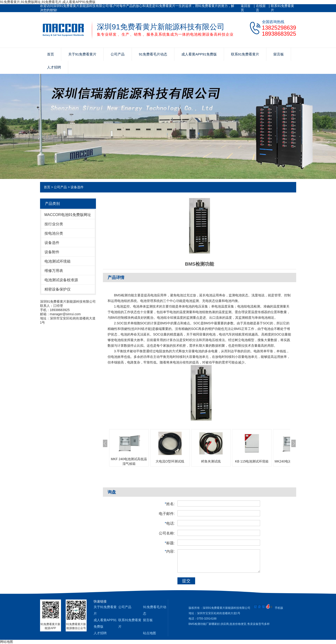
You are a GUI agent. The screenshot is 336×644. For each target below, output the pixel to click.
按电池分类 (54, 233)
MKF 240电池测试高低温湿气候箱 (129, 461)
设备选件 (77, 187)
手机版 (279, 608)
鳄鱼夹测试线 (211, 461)
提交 (186, 581)
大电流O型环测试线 (170, 461)
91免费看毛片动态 (153, 54)
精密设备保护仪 (58, 289)
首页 (51, 54)
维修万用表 (54, 271)
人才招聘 (54, 67)
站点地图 (149, 633)
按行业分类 (54, 224)
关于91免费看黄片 (82, 54)
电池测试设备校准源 (61, 280)
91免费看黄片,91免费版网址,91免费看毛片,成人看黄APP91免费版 (48, 2)
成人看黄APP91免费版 (199, 54)
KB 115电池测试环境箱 (252, 461)
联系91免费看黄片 (282, 8)
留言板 (279, 54)
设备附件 (52, 252)
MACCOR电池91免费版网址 (68, 215)
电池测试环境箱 (58, 261)
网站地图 (7, 642)
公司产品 (118, 54)
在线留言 (261, 8)
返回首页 (246, 8)
